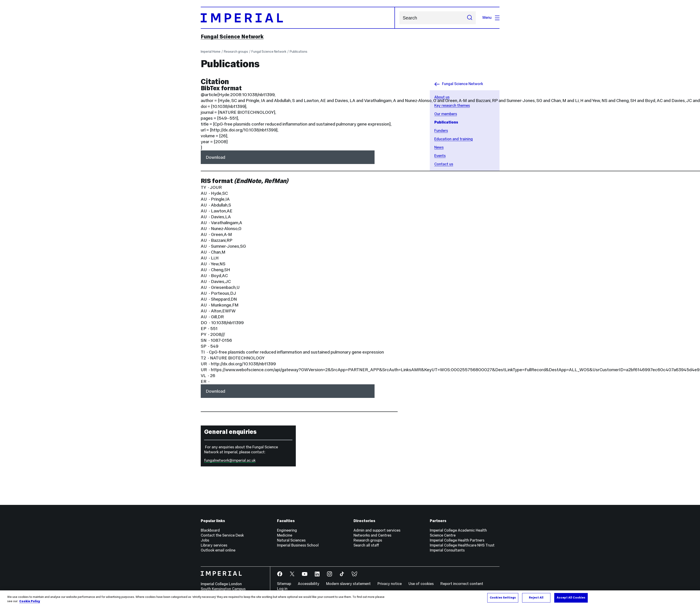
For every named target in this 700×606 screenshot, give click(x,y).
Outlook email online (218, 550)
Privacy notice (390, 584)
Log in (282, 589)
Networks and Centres (372, 535)
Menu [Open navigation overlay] (491, 18)
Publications (299, 52)
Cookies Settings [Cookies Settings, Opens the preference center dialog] (503, 598)
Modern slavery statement (348, 584)
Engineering (287, 530)
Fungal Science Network (232, 37)
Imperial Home (211, 52)
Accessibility (309, 584)
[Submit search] (470, 18)
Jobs (205, 540)
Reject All (536, 598)
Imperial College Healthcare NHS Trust (462, 545)
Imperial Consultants (447, 550)
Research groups (236, 52)
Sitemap (284, 584)
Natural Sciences (291, 540)
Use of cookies (421, 584)
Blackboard (210, 530)
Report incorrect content (462, 584)
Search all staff (366, 545)
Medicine (285, 535)
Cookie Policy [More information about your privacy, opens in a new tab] (30, 601)
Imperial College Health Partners (457, 540)
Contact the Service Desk (222, 535)
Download (215, 157)
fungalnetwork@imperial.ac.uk (230, 460)
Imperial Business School (298, 545)
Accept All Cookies (571, 598)
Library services (214, 545)
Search (399, 18)
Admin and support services (377, 530)
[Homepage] (298, 18)
